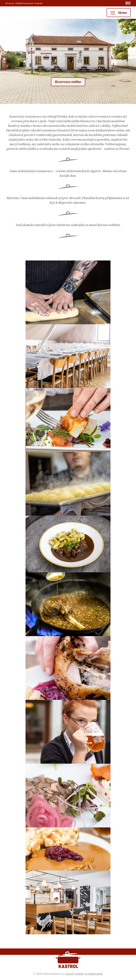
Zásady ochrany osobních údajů (84, 974)
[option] (68, 61)
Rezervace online (68, 82)
